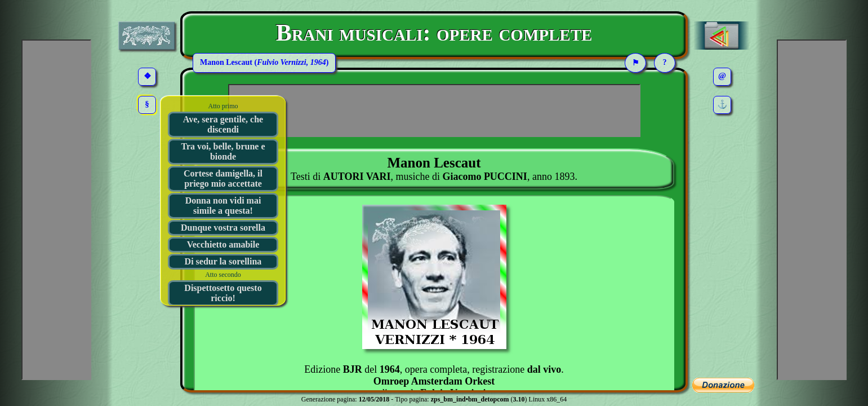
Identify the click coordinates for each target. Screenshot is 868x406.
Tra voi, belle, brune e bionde (223, 151)
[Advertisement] (434, 111)
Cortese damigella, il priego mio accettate (223, 178)
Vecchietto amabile (223, 244)
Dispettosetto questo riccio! (223, 293)
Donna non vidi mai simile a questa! (223, 206)
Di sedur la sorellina (223, 261)
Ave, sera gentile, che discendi (223, 124)
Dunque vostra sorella (223, 228)
